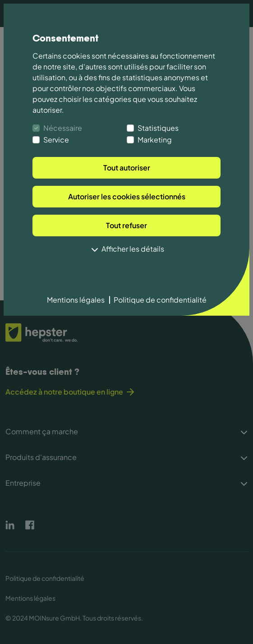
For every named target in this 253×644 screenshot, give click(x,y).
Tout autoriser (127, 168)
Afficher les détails (127, 250)
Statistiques (158, 128)
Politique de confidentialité (160, 300)
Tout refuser (126, 225)
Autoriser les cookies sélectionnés (127, 196)
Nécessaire (63, 128)
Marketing (155, 140)
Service (56, 140)
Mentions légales (76, 300)
